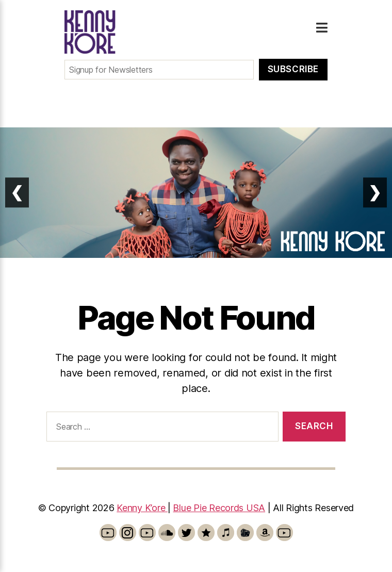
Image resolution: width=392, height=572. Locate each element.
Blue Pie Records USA (219, 508)
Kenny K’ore (142, 508)
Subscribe (293, 69)
